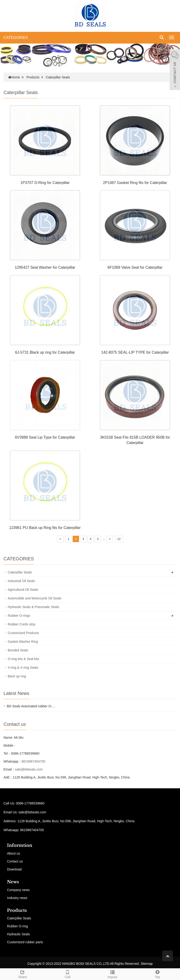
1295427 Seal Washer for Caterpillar (45, 267)
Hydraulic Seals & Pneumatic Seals (33, 607)
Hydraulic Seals (18, 934)
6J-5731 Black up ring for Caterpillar (45, 352)
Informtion (20, 845)
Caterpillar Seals (58, 77)
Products (33, 77)
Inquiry (112, 974)
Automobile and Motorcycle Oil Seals (35, 598)
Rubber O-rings (19, 616)
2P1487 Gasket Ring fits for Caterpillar (135, 183)
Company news (18, 890)
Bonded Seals (18, 650)
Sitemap (147, 964)
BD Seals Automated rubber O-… (31, 706)
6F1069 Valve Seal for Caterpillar (135, 267)
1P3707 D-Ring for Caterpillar (45, 183)
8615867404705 (33, 761)
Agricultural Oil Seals (23, 590)
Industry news (17, 898)
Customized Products (23, 633)
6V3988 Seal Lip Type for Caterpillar (45, 437)
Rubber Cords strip (22, 624)
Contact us (15, 861)
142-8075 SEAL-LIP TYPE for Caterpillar (135, 352)
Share (22, 974)
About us (13, 853)
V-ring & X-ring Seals (23, 668)
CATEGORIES (16, 38)
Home (16, 77)
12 (119, 539)
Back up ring (17, 676)
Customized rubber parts (25, 942)
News (13, 882)
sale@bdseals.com (29, 769)
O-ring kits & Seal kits (23, 659)
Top (157, 974)
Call (67, 974)
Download (14, 869)
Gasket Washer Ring (23, 642)
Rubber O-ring (17, 926)
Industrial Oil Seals (21, 581)
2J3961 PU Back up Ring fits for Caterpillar (45, 528)
